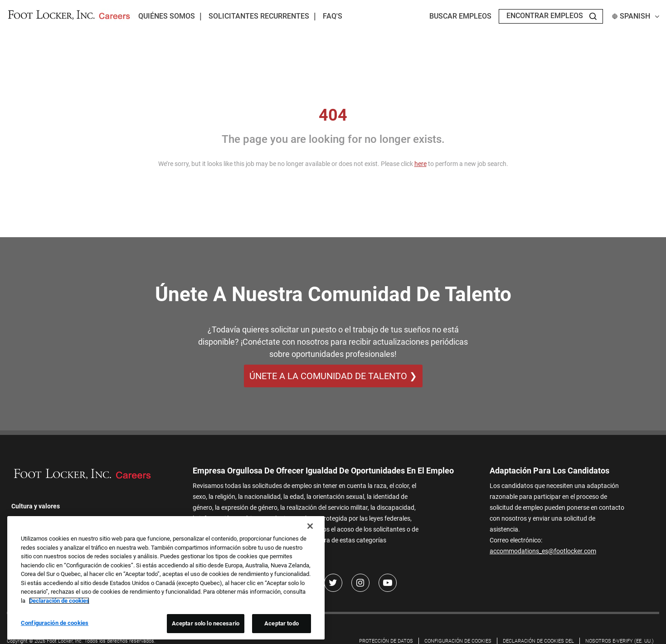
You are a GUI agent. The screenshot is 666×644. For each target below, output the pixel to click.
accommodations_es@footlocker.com (543, 551)
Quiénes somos (167, 16)
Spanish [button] (636, 16)
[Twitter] (333, 583)
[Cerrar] (310, 526)
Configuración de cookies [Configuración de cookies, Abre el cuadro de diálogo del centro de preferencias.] (55, 623)
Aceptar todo (282, 623)
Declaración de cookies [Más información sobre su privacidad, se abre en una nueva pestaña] (59, 601)
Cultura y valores (36, 506)
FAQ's (333, 16)
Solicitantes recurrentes (259, 16)
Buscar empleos (460, 16)
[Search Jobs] (593, 16)
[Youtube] (388, 583)
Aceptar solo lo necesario (206, 623)
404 (333, 115)
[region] (166, 578)
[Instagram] (360, 583)
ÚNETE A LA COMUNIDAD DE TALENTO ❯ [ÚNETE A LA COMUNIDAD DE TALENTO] (333, 376)
